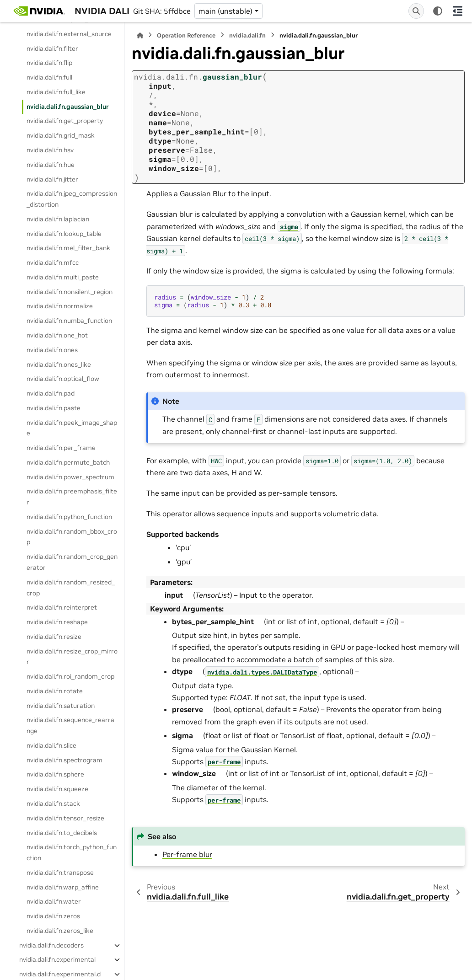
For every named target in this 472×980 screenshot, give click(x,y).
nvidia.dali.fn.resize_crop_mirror (72, 657)
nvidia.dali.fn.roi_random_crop (70, 676)
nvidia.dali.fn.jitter (52, 179)
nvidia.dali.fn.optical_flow (63, 379)
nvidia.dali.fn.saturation (61, 706)
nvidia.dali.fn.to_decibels (62, 833)
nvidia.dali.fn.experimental (57, 959)
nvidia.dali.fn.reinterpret (62, 607)
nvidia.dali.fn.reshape (57, 622)
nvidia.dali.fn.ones (52, 350)
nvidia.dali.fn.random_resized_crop (71, 588)
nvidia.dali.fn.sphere (55, 774)
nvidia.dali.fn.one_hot (57, 335)
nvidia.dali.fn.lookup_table (64, 234)
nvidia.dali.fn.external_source (69, 34)
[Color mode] (438, 11)
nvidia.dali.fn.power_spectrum (70, 477)
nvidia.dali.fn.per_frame (61, 448)
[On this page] (458, 11)
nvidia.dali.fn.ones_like (59, 364)
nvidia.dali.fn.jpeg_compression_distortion (72, 199)
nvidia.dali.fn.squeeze (57, 789)
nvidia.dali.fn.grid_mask (61, 135)
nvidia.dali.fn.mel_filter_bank (68, 248)
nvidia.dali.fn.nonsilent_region (70, 292)
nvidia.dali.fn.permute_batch (68, 462)
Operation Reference (186, 35)
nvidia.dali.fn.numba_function (69, 321)
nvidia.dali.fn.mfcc (53, 262)
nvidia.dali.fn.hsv (50, 150)
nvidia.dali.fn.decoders (51, 945)
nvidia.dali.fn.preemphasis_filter (72, 497)
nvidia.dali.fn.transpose (60, 873)
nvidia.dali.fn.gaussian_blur (68, 107)
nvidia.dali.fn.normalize (60, 306)
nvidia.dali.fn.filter (52, 48)
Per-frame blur (187, 854)
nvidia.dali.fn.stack (53, 803)
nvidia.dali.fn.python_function (69, 517)
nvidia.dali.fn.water (54, 901)
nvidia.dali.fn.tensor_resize (65, 818)
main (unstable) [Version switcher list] (225, 11)
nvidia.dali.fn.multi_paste (63, 277)
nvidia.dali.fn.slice (51, 745)
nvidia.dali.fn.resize (54, 637)
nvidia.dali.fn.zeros (53, 916)
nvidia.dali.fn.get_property (65, 121)
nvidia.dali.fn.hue (51, 165)
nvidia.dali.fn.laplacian (58, 219)
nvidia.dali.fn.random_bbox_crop (72, 537)
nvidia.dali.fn (247, 35)
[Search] (416, 11)
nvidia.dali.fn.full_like (56, 92)
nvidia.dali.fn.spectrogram (64, 760)
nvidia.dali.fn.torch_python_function (72, 852)
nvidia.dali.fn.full (49, 77)
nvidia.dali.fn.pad (51, 393)
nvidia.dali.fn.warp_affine (63, 887)
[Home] (140, 35)
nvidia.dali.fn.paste (54, 408)
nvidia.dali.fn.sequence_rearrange (70, 725)
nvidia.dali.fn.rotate (55, 691)
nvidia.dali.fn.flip (49, 63)
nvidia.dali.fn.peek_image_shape (72, 428)
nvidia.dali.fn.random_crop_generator (72, 562)
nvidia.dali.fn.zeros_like (60, 931)
